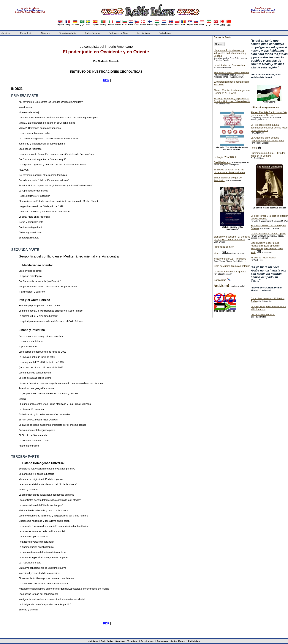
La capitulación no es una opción (268, 234)
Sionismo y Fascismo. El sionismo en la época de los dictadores (232, 238)
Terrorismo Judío (68, 33)
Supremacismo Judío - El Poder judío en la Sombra (268, 154)
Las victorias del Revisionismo (230, 65)
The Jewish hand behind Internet (231, 72)
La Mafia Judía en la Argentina (230, 272)
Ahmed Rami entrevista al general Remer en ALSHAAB (232, 92)
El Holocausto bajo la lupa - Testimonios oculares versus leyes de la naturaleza (269, 128)
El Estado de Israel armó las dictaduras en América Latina (229, 171)
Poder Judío (26, 33)
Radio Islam (165, 33)
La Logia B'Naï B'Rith (225, 157)
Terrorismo (133, 641)
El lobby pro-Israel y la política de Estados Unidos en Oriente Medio (232, 100)
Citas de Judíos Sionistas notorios (232, 266)
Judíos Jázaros (92, 33)
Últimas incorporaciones (265, 107)
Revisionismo (143, 33)
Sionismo (46, 33)
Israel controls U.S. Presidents (230, 259)
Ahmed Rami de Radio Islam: (269, 114)
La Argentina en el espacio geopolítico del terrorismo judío (267, 139)
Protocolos (162, 641)
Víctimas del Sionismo (263, 314)
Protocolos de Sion (118, 33)
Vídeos (217, 253)
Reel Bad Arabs (222, 162)
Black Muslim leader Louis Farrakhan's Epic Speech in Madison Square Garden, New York (267, 248)
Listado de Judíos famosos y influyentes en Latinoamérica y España (230, 53)
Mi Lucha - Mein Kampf (263, 258)
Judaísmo (6, 33)
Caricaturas (220, 280)
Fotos (254, 148)
